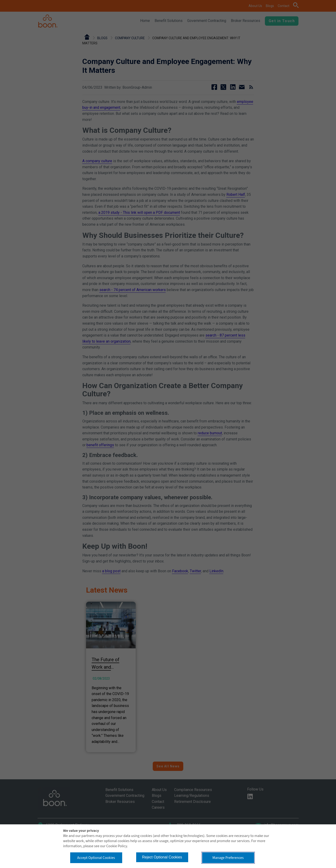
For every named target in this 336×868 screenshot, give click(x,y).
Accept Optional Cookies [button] (96, 858)
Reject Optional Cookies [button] (162, 857)
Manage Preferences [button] (228, 858)
